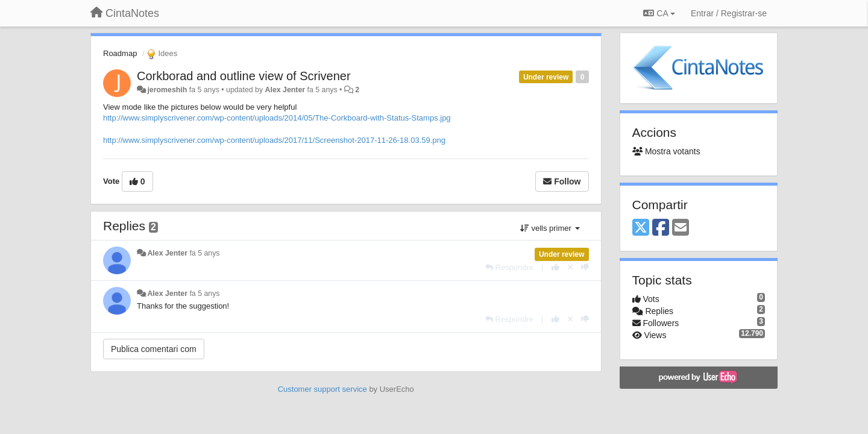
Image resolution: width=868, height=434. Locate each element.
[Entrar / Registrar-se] (729, 13)
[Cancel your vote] (570, 267)
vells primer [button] (550, 228)
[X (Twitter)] (641, 228)
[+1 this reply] (555, 267)
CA (659, 13)
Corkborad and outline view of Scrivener (244, 76)
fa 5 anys (204, 253)
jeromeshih (167, 90)
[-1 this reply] (585, 267)
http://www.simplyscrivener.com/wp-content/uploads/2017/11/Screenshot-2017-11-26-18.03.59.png (274, 140)
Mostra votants (666, 151)
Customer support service (322, 389)
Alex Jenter (285, 90)
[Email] (681, 228)
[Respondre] (509, 267)
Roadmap (120, 53)
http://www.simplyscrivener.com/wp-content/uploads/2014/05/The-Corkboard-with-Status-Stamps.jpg (277, 118)
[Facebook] (661, 228)
